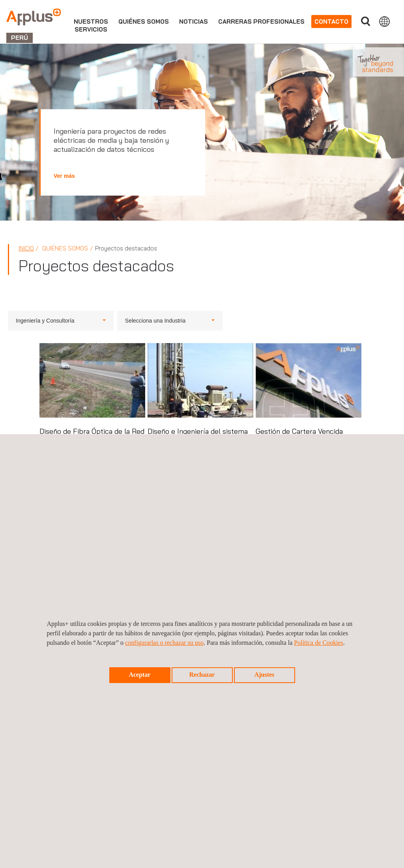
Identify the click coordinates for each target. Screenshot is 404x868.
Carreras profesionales (261, 21)
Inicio (26, 248)
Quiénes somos (144, 21)
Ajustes (265, 675)
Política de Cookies (318, 643)
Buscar (365, 21)
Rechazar (202, 675)
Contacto (331, 21)
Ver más (64, 176)
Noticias (194, 21)
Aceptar (139, 675)
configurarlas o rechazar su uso (164, 643)
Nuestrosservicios (91, 25)
